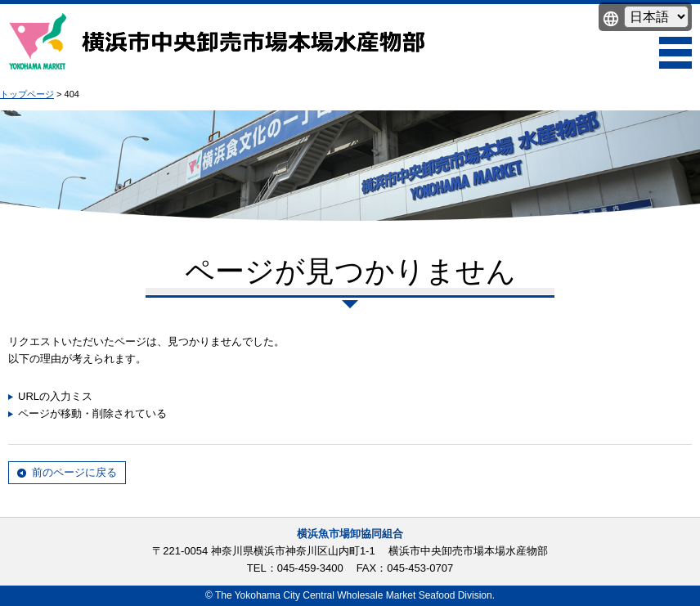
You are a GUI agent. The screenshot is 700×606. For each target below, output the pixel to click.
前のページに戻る (74, 472)
